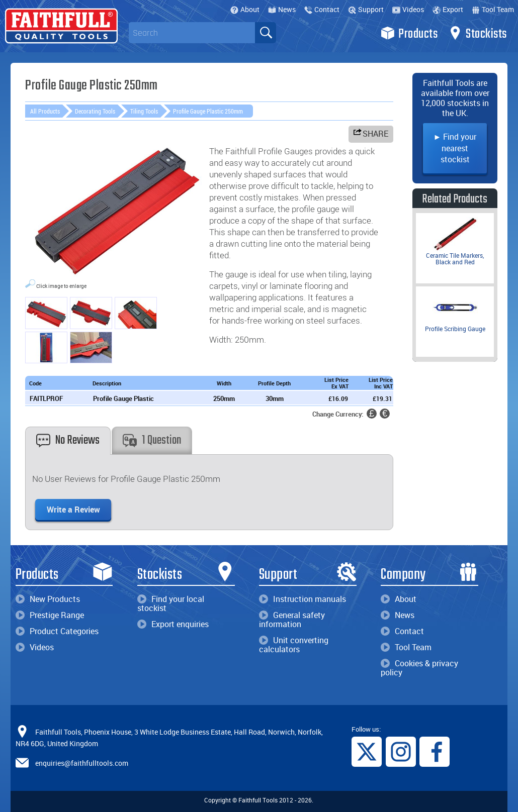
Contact (322, 9)
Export (448, 9)
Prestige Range (50, 615)
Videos (408, 9)
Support (366, 9)
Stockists (478, 33)
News (282, 9)
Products (409, 33)
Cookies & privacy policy (419, 668)
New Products (48, 599)
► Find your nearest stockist (455, 148)
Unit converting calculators (294, 645)
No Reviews (68, 440)
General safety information (292, 620)
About (245, 9)
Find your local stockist (171, 603)
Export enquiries (173, 624)
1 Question (152, 440)
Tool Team (493, 9)
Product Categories (57, 631)
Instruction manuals (303, 599)
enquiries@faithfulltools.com (82, 763)
